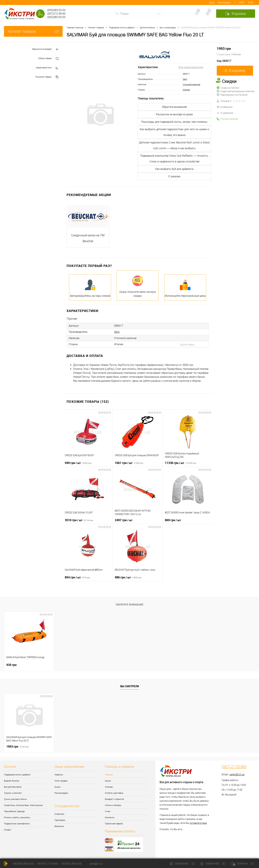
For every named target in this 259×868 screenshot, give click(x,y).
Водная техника (12, 781)
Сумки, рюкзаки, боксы (15, 799)
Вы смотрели (130, 686)
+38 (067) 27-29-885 (47, 864)
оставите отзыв (198, 823)
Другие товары (187, 344)
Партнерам (60, 820)
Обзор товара (48, 59)
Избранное (213, 864)
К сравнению (225, 113)
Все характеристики (191, 67)
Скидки (8, 830)
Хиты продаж (61, 781)
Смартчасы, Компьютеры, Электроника (23, 805)
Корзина (243, 864)
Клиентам (59, 814)
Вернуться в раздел (46, 49)
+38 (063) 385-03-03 (23, 864)
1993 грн (236, 51)
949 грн (78, 463)
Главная (109, 774)
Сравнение (183, 864)
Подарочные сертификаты (17, 823)
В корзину (235, 71)
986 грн (128, 577)
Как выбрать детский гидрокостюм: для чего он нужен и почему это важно (174, 132)
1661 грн (129, 463)
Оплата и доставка (114, 793)
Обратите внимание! (174, 107)
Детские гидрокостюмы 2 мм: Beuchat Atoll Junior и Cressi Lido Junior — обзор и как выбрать (174, 145)
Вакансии (59, 826)
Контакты (110, 817)
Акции (57, 787)
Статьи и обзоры (113, 805)
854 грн (77, 577)
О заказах (174, 176)
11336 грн (181, 463)
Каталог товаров (33, 31)
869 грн (173, 520)
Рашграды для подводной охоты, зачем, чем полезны (174, 122)
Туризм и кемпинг (13, 793)
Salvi (185, 79)
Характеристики (47, 68)
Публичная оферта (114, 823)
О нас (108, 811)
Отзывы (109, 787)
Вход (212, 3)
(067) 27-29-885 (234, 766)
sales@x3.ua (237, 774)
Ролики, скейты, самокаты (17, 817)
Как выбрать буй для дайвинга (174, 169)
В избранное (225, 107)
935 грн (11, 665)
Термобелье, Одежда (14, 811)
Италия (186, 90)
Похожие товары (47, 77)
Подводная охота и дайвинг (17, 774)
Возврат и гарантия (114, 799)
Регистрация (224, 3)
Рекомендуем (61, 793)
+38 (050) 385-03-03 (71, 864)
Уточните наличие (191, 84)
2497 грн (124, 520)
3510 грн (79, 520)
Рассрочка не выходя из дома (174, 114)
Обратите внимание (129, 604)
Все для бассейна (13, 787)
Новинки (59, 774)
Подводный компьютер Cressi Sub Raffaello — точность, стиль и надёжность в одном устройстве (174, 159)
